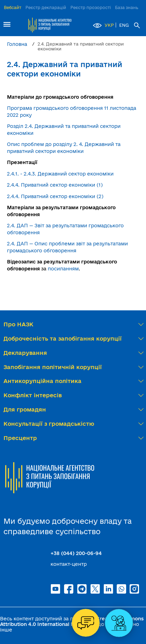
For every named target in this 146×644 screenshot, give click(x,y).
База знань (127, 7)
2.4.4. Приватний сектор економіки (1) (55, 185)
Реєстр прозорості (91, 7)
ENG (124, 25)
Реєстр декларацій (46, 7)
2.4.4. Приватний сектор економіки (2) (55, 196)
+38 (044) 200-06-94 (76, 553)
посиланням (63, 269)
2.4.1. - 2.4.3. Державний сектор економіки (60, 174)
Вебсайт (13, 7)
